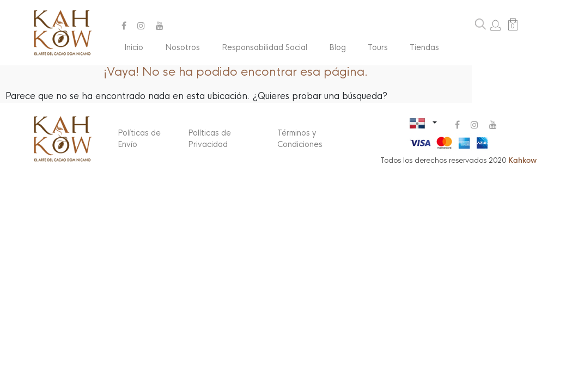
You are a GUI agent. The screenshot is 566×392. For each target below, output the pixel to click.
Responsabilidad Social (264, 47)
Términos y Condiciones (300, 139)
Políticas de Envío (139, 139)
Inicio (134, 47)
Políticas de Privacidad (209, 139)
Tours (378, 47)
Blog (337, 47)
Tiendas (424, 47)
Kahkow (522, 160)
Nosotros (182, 47)
